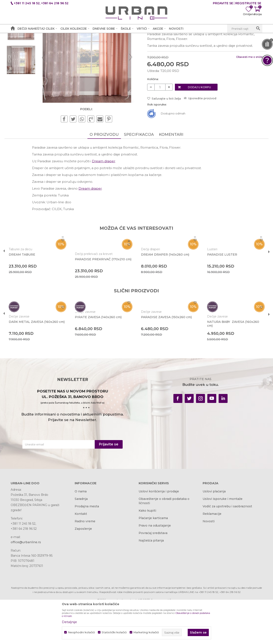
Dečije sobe (79, 38)
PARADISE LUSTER (219, 291)
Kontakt (81, 551)
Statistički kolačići (114, 632)
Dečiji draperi (150, 286)
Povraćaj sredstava (153, 571)
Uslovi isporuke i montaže (223, 536)
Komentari (171, 171)
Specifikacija (139, 171)
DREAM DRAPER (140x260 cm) (165, 291)
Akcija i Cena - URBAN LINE (30, 38)
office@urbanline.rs (26, 580)
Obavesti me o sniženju (245, 93)
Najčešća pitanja (151, 578)
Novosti (209, 559)
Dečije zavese (100, 38)
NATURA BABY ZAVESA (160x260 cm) (230, 361)
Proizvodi (60, 38)
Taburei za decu (27, 286)
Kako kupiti (147, 548)
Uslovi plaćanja (214, 529)
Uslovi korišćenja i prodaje (159, 529)
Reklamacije (212, 551)
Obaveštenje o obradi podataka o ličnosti (164, 539)
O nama (81, 529)
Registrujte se (248, 3)
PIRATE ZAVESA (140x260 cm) (101, 354)
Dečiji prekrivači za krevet (97, 291)
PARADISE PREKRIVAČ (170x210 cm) (103, 298)
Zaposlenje (83, 566)
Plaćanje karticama (153, 556)
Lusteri (209, 286)
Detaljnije (69, 622)
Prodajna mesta (87, 544)
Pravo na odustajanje (155, 563)
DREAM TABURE (28, 291)
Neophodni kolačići (81, 632)
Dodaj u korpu (199, 123)
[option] (26, 62)
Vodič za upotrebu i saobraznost (227, 544)
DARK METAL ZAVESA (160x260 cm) (40, 361)
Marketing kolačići (146, 632)
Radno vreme (85, 559)
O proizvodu (104, 171)
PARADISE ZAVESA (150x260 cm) (166, 359)
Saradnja (81, 536)
